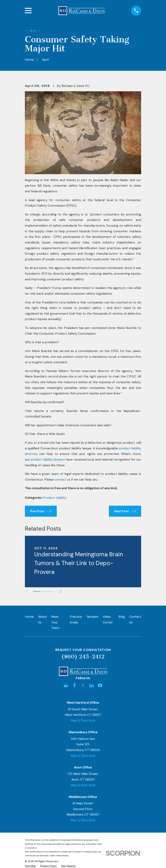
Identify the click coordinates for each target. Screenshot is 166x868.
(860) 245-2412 (83, 657)
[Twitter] (83, 685)
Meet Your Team (55, 622)
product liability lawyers (48, 459)
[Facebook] (74, 685)
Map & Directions (83, 720)
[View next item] (60, 592)
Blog (122, 617)
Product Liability (55, 498)
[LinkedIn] (92, 685)
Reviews (93, 617)
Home (29, 617)
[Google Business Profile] (66, 685)
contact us (63, 479)
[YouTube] (100, 685)
